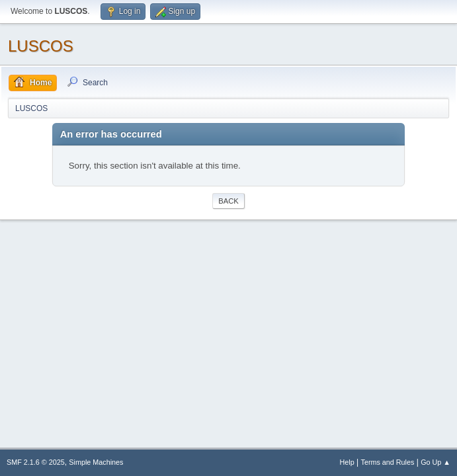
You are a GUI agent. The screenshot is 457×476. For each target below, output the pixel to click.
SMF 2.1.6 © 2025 (36, 462)
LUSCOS (41, 46)
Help (347, 462)
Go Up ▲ (436, 462)
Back (228, 201)
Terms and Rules (388, 462)
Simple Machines (96, 462)
